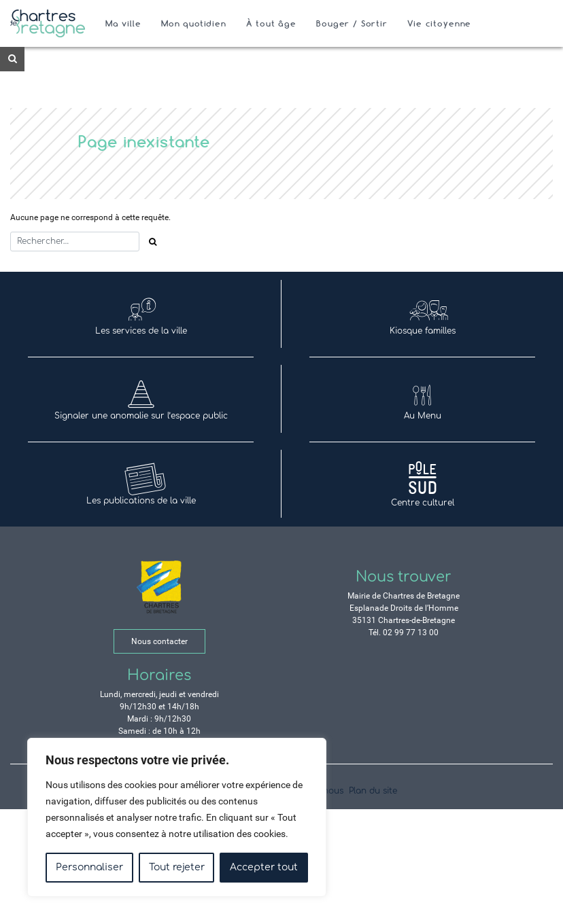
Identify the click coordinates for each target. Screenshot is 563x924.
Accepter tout (264, 867)
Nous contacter (159, 641)
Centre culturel (423, 484)
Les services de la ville (141, 314)
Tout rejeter (177, 867)
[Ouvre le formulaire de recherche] (12, 59)
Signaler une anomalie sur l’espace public (141, 399)
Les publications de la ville (141, 484)
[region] (177, 817)
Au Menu (423, 399)
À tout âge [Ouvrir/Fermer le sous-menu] (271, 23)
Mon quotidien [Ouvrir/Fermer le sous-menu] (194, 23)
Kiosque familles (423, 314)
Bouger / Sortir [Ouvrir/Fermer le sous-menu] (352, 23)
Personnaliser (89, 867)
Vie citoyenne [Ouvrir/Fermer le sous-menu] (439, 23)
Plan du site (373, 791)
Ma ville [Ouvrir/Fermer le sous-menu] (123, 23)
